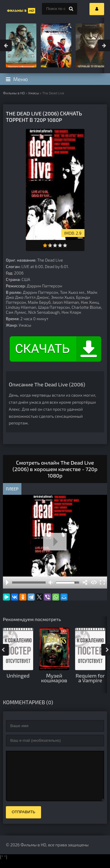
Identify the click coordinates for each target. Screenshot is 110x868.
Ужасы (34, 93)
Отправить (23, 821)
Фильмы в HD (14, 93)
